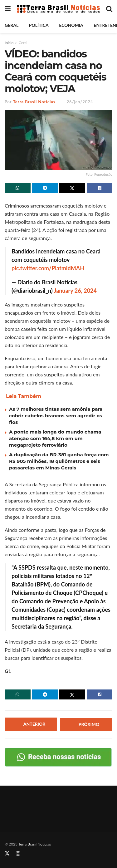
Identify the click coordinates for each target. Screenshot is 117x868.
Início (9, 43)
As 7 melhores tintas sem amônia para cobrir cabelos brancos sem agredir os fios (56, 416)
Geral (12, 25)
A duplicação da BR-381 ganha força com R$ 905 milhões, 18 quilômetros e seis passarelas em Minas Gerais (59, 461)
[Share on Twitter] (72, 188)
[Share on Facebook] (100, 188)
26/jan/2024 (80, 102)
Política (39, 25)
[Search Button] (109, 9)
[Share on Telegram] (45, 188)
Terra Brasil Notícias (34, 102)
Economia (71, 25)
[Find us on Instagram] (18, 853)
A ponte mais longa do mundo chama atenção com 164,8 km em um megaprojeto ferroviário (55, 438)
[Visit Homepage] (58, 9)
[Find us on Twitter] (7, 853)
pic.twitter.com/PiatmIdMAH (48, 268)
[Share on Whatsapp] (18, 188)
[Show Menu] (8, 9)
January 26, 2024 (75, 291)
